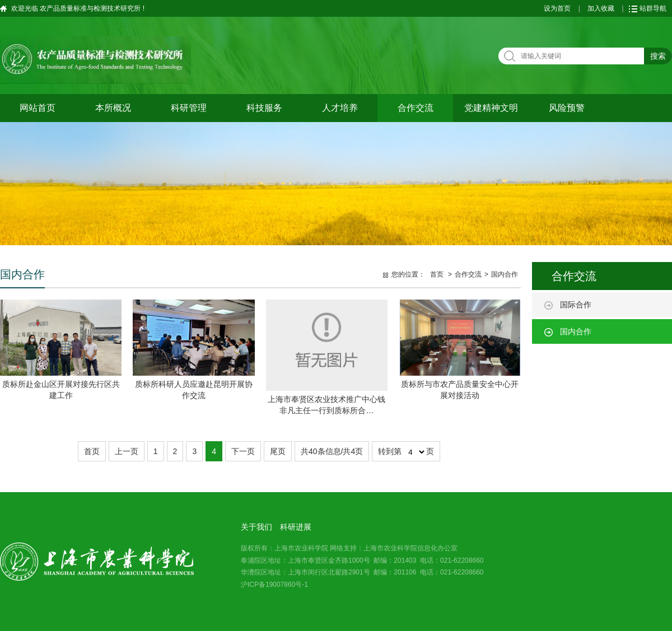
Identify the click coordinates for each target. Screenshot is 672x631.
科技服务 (264, 108)
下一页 (243, 451)
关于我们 (256, 527)
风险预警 (567, 108)
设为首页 (557, 8)
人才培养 (340, 108)
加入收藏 (601, 8)
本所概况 (113, 108)
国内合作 (576, 331)
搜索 (658, 56)
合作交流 (416, 108)
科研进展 (296, 527)
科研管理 (189, 108)
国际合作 (576, 305)
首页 (437, 274)
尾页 (278, 451)
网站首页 (38, 108)
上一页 (127, 451)
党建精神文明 (491, 108)
